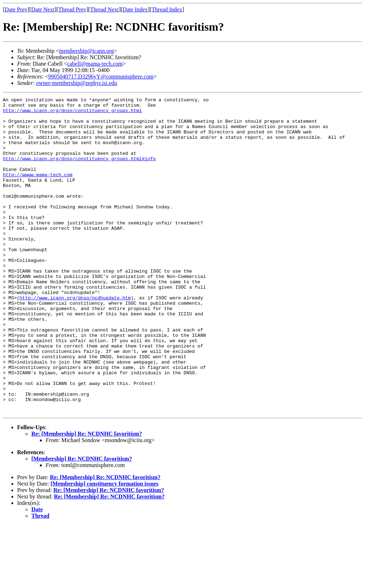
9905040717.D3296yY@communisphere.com (101, 77)
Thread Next (104, 9)
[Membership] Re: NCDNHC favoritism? (82, 522)
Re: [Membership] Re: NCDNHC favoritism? (87, 497)
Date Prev (16, 9)
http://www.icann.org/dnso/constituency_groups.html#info (79, 171)
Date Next (43, 9)
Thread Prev (72, 9)
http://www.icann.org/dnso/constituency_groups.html (72, 113)
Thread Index (167, 9)
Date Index (135, 9)
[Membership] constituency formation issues (105, 547)
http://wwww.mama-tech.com (38, 191)
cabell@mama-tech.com (95, 64)
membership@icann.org (87, 51)
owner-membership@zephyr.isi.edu (77, 83)
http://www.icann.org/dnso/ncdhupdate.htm (75, 338)
